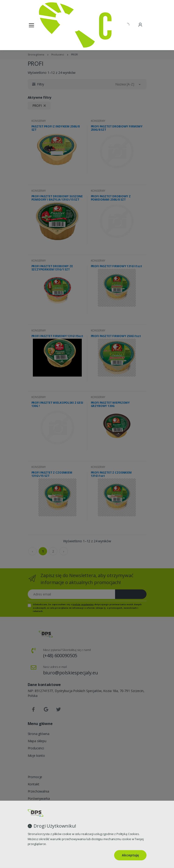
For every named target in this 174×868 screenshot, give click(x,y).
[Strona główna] (51, 25)
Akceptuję (130, 855)
